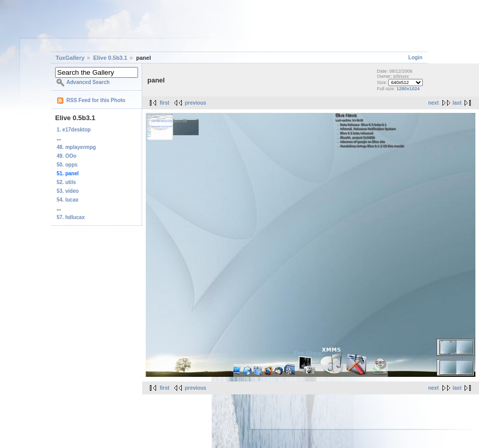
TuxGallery (70, 58)
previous (196, 103)
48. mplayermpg (76, 147)
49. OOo (66, 156)
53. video (68, 191)
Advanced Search (88, 82)
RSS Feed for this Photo (96, 100)
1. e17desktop (74, 130)
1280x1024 (408, 89)
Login (415, 57)
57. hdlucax (71, 217)
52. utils (66, 182)
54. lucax (67, 200)
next (433, 103)
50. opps (67, 165)
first (165, 103)
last (457, 103)
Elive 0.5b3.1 (110, 58)
